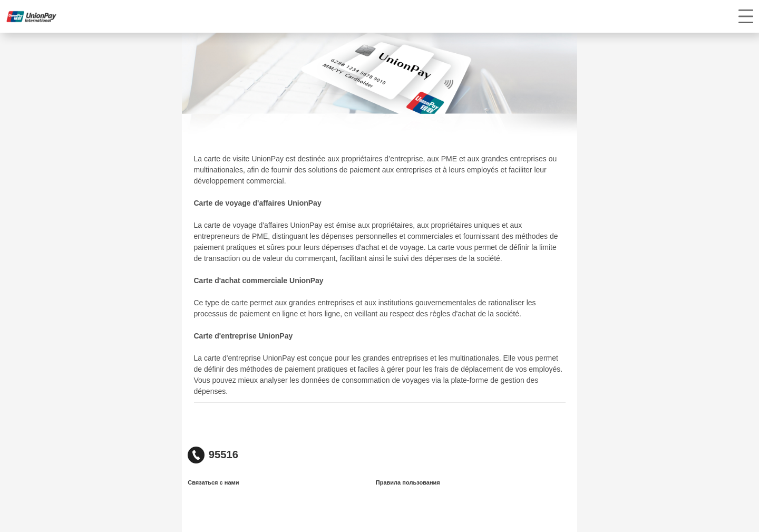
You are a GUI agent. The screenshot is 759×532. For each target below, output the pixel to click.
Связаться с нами (213, 482)
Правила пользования (408, 482)
